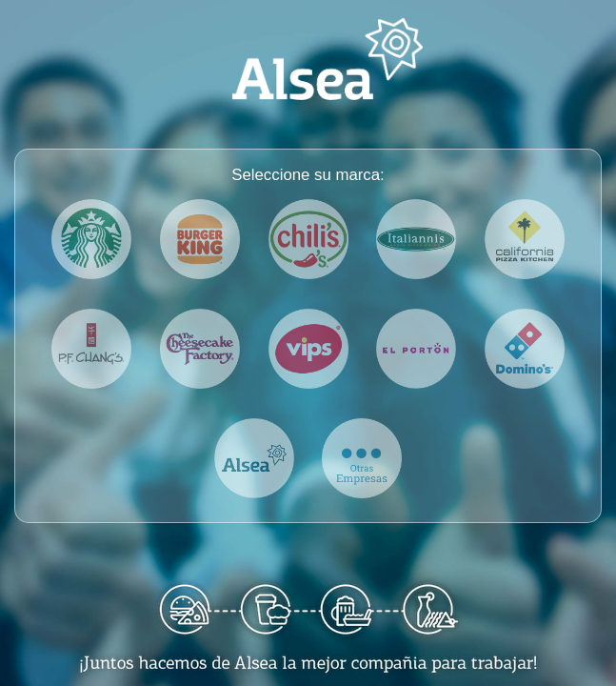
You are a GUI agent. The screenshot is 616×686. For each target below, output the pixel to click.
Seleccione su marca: (308, 175)
